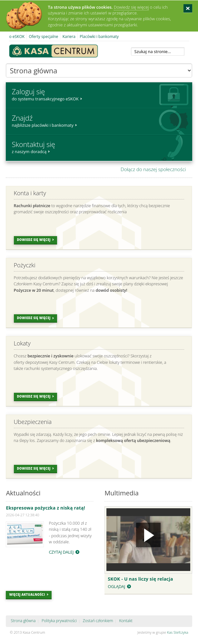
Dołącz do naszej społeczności (153, 169)
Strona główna (23, 621)
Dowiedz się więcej (131, 7)
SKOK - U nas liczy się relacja (140, 579)
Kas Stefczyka (178, 632)
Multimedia (122, 493)
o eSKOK (17, 37)
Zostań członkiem (98, 621)
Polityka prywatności (59, 621)
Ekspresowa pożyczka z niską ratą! (45, 508)
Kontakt (126, 621)
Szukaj (183, 51)
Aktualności (23, 493)
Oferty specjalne (43, 37)
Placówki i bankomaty (99, 37)
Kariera (69, 37)
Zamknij (188, 9)
